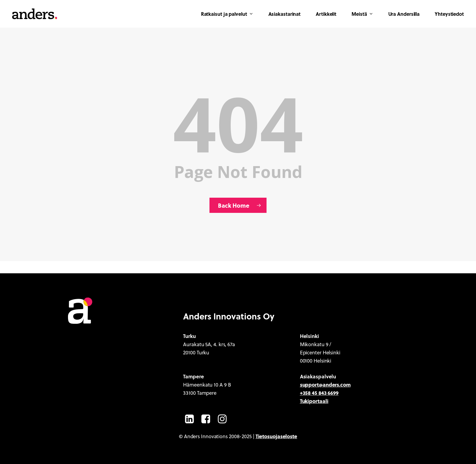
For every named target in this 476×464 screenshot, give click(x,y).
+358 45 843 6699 (319, 393)
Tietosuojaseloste (276, 436)
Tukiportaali (314, 401)
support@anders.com (325, 384)
